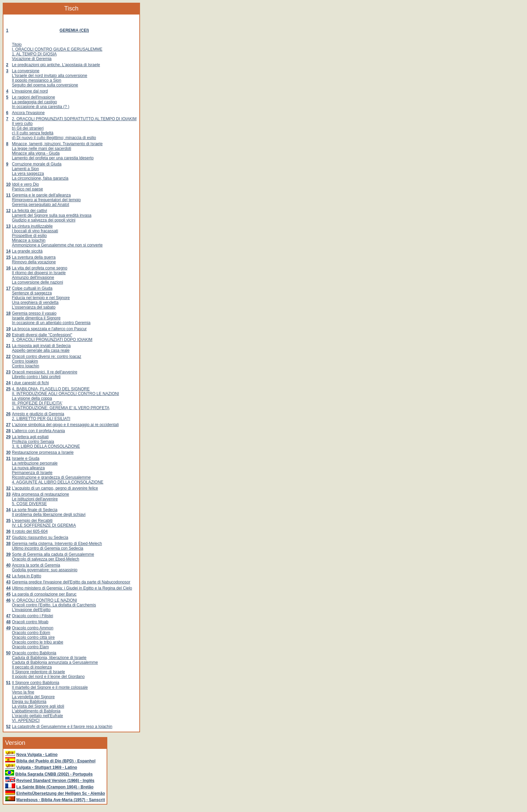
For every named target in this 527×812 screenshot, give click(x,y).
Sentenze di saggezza (32, 293)
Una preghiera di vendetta (35, 303)
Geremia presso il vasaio (34, 313)
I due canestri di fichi (30, 383)
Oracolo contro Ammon (33, 628)
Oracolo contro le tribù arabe (37, 642)
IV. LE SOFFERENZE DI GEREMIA (44, 525)
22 (8, 357)
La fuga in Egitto (26, 576)
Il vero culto (22, 124)
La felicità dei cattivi (29, 211)
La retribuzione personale (35, 463)
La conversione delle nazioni (37, 282)
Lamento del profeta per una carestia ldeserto (53, 158)
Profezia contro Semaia (33, 442)
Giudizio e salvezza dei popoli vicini (44, 220)
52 (8, 727)
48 (8, 622)
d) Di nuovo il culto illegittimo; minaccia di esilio (54, 138)
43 (8, 582)
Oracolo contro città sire (33, 637)
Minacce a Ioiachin (29, 240)
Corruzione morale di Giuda (37, 164)
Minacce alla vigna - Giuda (36, 153)
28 (8, 431)
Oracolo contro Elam (30, 647)
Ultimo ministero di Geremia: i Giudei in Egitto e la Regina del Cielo (72, 588)
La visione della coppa (32, 398)
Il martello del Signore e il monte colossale (50, 687)
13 (8, 226)
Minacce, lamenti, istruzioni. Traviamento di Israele (57, 144)
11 (8, 195)
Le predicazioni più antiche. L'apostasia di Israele (56, 65)
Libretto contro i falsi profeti (36, 377)
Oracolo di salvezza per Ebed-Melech (45, 559)
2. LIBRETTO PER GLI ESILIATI (41, 419)
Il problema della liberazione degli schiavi (49, 515)
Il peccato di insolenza (32, 667)
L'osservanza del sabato (34, 307)
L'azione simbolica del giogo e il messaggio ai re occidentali (65, 425)
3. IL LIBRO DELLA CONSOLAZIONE (46, 446)
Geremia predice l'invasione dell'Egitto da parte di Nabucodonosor (71, 582)
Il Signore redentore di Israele (38, 672)
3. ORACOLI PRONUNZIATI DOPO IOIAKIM (52, 340)
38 (8, 544)
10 (8, 184)
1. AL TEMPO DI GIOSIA (34, 54)
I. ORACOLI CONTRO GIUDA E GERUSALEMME (57, 49)
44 (8, 588)
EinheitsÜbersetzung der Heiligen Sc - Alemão (61, 793)
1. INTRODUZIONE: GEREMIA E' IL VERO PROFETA (61, 408)
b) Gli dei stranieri (28, 128)
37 (8, 538)
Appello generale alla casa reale (41, 350)
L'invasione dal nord (30, 91)
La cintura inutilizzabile (32, 226)
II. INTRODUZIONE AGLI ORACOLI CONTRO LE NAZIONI (65, 394)
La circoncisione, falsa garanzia (40, 178)
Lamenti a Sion (25, 169)
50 (8, 653)
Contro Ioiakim (25, 361)
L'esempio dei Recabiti (32, 521)
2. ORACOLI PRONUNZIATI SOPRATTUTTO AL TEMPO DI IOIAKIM (74, 119)
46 (8, 600)
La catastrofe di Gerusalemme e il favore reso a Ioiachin (62, 727)
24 (8, 383)
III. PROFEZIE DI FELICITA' (37, 403)
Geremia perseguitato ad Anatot (40, 205)
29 (8, 437)
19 (8, 329)
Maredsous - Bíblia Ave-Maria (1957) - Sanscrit (61, 800)
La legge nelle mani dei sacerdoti (41, 149)
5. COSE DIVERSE (29, 504)
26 (8, 414)
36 (8, 531)
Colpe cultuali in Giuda (32, 288)
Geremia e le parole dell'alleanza (41, 195)
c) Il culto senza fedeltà (33, 133)
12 (8, 211)
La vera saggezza (28, 174)
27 (8, 425)
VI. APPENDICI (26, 721)
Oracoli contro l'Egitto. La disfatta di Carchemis (54, 605)
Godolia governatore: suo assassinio (45, 570)
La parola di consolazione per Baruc (44, 594)
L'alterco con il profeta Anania (38, 431)
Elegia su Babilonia (29, 702)
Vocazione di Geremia (32, 59)
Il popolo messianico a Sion (36, 80)
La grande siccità (27, 251)
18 (8, 313)
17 (8, 288)
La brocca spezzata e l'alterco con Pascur (49, 329)
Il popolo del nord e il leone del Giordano (48, 677)
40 (8, 565)
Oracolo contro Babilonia (34, 653)
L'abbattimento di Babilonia (36, 711)
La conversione (25, 71)
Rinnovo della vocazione (34, 262)
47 (8, 616)
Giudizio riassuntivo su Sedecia (40, 538)
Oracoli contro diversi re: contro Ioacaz (46, 357)
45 (8, 594)
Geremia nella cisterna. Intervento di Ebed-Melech (57, 544)
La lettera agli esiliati (30, 437)
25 (8, 389)
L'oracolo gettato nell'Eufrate (37, 716)
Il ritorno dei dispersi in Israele (39, 273)
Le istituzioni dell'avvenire (35, 499)
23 (8, 372)
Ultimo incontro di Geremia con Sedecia (47, 548)
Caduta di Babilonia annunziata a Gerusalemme (55, 662)
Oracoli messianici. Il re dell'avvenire (45, 372)
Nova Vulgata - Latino (37, 755)
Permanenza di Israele (32, 473)
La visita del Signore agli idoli (38, 706)
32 (8, 488)
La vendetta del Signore (33, 697)
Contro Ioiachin (25, 366)
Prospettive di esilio (29, 236)
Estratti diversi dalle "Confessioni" (42, 335)
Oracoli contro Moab (30, 622)
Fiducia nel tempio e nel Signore (41, 298)
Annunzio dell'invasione (33, 278)
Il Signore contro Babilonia (35, 683)
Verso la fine (23, 692)
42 (8, 576)
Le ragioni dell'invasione (33, 97)
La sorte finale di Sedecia (35, 510)
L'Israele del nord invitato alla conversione (49, 76)
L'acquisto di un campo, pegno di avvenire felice (55, 488)
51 (8, 683)
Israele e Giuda (25, 459)
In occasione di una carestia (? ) (40, 107)
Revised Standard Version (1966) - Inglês (55, 781)
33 (8, 494)
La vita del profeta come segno (39, 268)
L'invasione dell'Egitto (31, 610)
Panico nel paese (27, 189)
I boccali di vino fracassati (35, 231)
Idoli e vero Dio (25, 184)
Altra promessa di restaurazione (40, 494)
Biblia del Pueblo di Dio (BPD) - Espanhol (56, 761)
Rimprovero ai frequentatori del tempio (46, 200)
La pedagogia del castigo (34, 102)
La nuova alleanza (28, 468)
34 (8, 510)
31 (8, 459)
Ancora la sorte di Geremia (36, 565)
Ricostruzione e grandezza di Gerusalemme (51, 477)
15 (8, 257)
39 (8, 554)
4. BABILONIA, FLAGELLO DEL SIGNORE (51, 389)
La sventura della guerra (34, 257)
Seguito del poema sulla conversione (45, 85)
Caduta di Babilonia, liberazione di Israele (49, 658)
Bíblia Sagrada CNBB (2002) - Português (54, 774)
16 (8, 268)
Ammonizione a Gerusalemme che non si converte (57, 245)
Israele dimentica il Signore (36, 318)
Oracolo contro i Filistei (32, 616)
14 (8, 251)
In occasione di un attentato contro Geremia (51, 323)
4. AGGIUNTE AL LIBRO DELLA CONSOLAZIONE (58, 482)
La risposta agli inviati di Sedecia (41, 346)
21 (8, 346)
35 (8, 521)
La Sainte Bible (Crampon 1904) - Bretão (55, 787)
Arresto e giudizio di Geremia (38, 414)
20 (8, 335)
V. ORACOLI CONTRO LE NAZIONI (44, 600)
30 (8, 452)
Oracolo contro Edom (31, 633)
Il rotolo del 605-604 (30, 531)
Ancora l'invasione (28, 113)
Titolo (17, 45)
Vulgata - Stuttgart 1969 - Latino (47, 767)
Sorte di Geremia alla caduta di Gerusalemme (53, 554)
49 (8, 628)
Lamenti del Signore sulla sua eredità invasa (51, 215)
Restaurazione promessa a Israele (43, 452)
